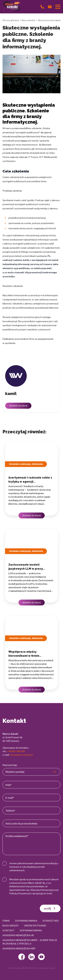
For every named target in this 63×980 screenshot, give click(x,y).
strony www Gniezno (47, 968)
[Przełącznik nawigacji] (58, 7)
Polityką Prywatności (20, 893)
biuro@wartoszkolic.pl (21, 755)
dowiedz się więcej (18, 406)
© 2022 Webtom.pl (30, 968)
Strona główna (11, 20)
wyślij (50, 908)
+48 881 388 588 (16, 751)
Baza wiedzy (28, 20)
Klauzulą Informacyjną (42, 890)
